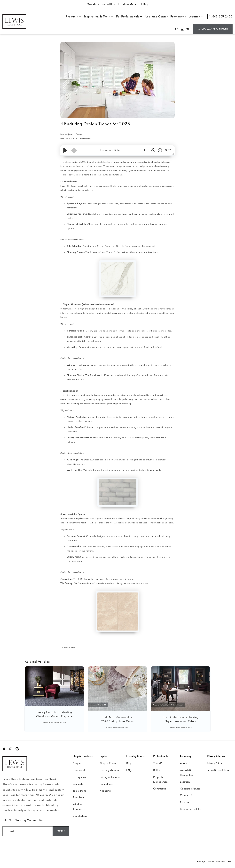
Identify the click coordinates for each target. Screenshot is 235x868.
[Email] (61, 831)
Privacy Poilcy (214, 763)
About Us (185, 763)
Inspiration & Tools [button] (99, 17)
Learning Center (157, 17)
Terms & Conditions (218, 770)
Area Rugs (78, 798)
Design (79, 134)
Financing (105, 791)
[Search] (177, 29)
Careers (184, 802)
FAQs (129, 770)
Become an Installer (191, 809)
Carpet (77, 763)
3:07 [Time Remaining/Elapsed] (168, 150)
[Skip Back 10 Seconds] (153, 150)
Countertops (80, 816)
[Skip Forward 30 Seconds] (160, 150)
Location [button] (196, 17)
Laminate (78, 784)
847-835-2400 (221, 17)
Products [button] (74, 17)
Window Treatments (79, 807)
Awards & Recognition (187, 773)
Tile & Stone (79, 791)
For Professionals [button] (129, 17)
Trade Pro (159, 763)
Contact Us (186, 795)
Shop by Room (108, 763)
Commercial (160, 789)
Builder (157, 770)
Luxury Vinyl (80, 777)
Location (185, 782)
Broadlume (209, 862)
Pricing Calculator (110, 777)
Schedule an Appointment (213, 29)
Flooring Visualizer (110, 770)
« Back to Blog (69, 648)
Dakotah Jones (67, 134)
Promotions (178, 17)
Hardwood (79, 770)
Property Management (161, 780)
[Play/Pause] (65, 150)
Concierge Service (190, 789)
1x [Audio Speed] (145, 150)
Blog (129, 763)
